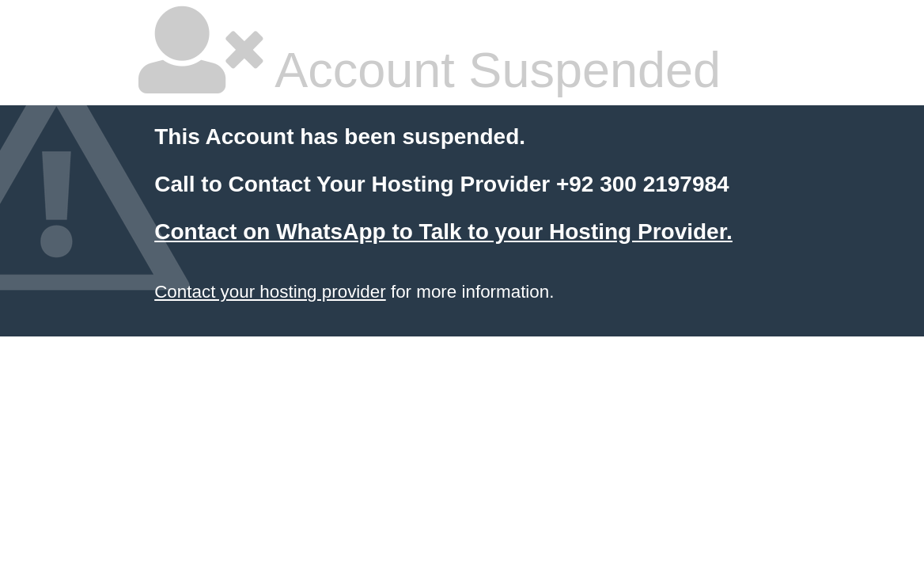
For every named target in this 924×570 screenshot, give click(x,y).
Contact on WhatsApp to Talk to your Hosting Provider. (443, 232)
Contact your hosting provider (270, 292)
